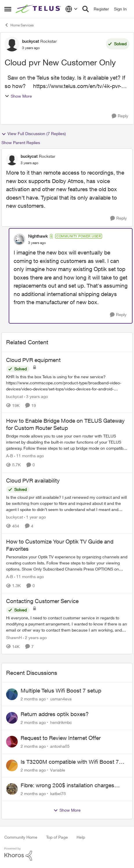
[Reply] (120, 116)
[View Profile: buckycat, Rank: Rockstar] (12, 44)
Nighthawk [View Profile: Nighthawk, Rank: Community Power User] (38, 236)
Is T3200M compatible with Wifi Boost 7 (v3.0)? (70, 762)
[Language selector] (71, 9)
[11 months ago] (29, 456)
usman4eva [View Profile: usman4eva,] (61, 698)
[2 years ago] (35, 637)
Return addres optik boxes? (55, 714)
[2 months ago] (33, 698)
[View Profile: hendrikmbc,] (12, 718)
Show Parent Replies (21, 142)
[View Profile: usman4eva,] (12, 694)
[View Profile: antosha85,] (12, 742)
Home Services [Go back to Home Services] (19, 25)
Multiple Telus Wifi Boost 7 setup (61, 691)
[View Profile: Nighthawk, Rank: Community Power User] (19, 239)
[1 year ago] (35, 517)
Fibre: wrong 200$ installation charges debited (67, 785)
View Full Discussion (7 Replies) (34, 134)
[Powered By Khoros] (67, 854)
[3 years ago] (36, 396)
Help (81, 837)
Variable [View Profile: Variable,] (58, 770)
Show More (18, 96)
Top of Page (57, 837)
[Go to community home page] (39, 9)
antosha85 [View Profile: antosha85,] (60, 746)
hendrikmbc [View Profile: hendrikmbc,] (61, 722)
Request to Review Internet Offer (61, 738)
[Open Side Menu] (8, 9)
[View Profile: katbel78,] (12, 789)
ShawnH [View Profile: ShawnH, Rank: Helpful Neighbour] (14, 637)
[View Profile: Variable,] (12, 765)
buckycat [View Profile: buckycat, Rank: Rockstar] (30, 41)
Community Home (21, 837)
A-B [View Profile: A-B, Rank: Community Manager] (10, 456)
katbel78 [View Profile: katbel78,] (58, 793)
